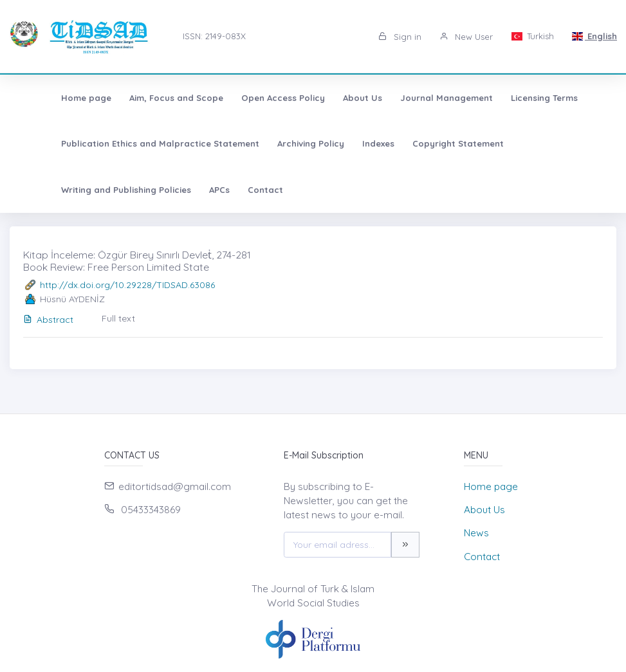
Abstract (48, 320)
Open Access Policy (246, 98)
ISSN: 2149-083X (214, 36)
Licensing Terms (508, 98)
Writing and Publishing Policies (550, 143)
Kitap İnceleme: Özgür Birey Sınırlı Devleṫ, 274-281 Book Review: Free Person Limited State (137, 261)
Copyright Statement (421, 143)
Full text (118, 318)
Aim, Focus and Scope (140, 98)
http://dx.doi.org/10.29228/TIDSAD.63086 (127, 285)
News (476, 533)
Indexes (342, 143)
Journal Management (410, 98)
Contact (81, 190)
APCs (35, 190)
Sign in (400, 37)
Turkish (532, 36)
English (594, 36)
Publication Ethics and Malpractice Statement (124, 143)
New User (466, 37)
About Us (326, 98)
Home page (50, 98)
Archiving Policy (274, 143)
